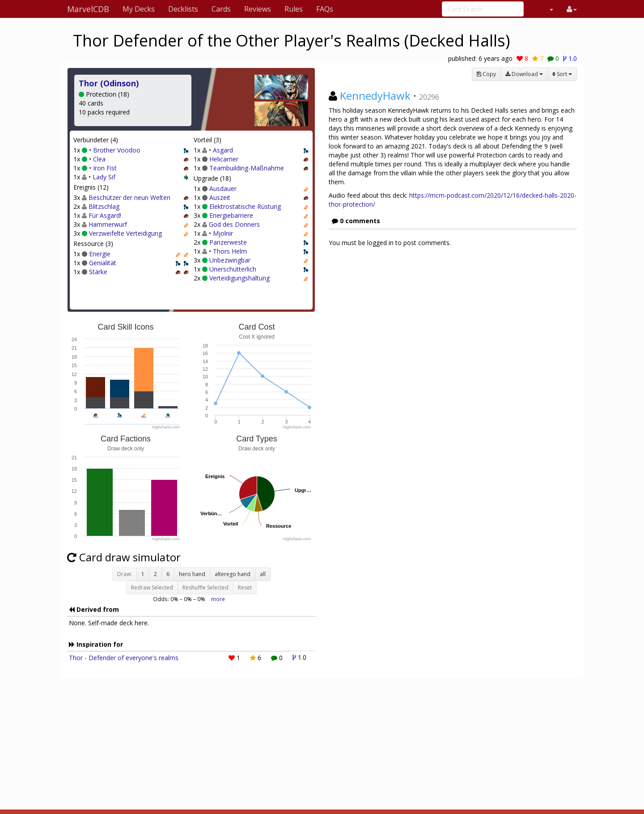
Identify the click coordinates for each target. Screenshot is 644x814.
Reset (245, 587)
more (218, 599)
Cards (221, 9)
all (263, 574)
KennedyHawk (375, 95)
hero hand (192, 574)
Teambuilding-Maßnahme (247, 168)
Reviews (258, 9)
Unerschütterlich (233, 269)
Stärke (98, 272)
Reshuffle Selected (205, 587)
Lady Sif (104, 177)
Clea (99, 159)
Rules (294, 9)
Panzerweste (228, 242)
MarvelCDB (88, 9)
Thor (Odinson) (109, 83)
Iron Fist (105, 168)
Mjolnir (223, 233)
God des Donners (234, 224)
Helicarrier (224, 159)
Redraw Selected (152, 587)
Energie (100, 254)
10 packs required (104, 112)
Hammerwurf (108, 224)
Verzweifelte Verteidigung (125, 233)
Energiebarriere (231, 215)
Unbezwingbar (230, 260)
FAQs (325, 9)
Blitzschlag (104, 206)
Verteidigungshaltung (239, 278)
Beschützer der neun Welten (129, 197)
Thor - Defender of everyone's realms (124, 658)
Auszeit (220, 197)
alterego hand (233, 574)
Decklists (183, 9)
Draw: (125, 574)
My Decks (139, 9)
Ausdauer (223, 189)
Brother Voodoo (117, 150)
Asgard (223, 150)
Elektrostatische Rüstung (245, 206)
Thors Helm (230, 251)
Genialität (103, 263)
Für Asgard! (105, 215)
